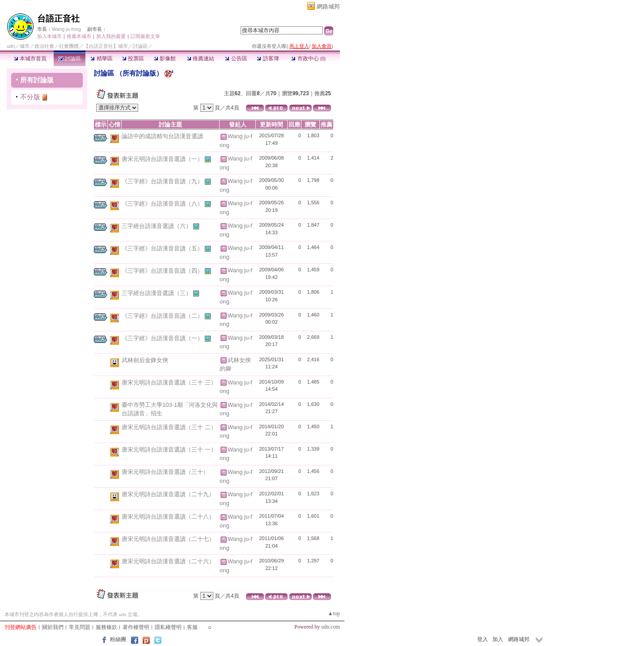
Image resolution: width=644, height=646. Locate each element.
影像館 (165, 59)
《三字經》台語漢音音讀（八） (163, 204)
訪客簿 (268, 59)
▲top (334, 613)
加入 (498, 639)
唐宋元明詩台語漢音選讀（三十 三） (169, 382)
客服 (192, 627)
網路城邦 (328, 6)
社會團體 (69, 46)
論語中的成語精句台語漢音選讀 (162, 136)
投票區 (133, 59)
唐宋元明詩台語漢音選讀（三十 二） (169, 427)
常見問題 (80, 627)
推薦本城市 (79, 36)
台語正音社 (58, 19)
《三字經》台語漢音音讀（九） (163, 181)
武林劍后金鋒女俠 (145, 360)
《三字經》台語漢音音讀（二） (163, 315)
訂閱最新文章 (145, 36)
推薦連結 (201, 59)
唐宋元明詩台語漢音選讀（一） (163, 159)
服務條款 (106, 627)
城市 (25, 46)
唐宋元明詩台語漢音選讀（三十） (165, 472)
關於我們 (53, 627)
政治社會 (44, 46)
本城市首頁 (30, 59)
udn (11, 46)
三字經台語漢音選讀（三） (157, 293)
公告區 (236, 59)
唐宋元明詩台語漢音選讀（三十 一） (169, 450)
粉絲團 (118, 639)
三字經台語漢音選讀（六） (157, 226)
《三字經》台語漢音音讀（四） (163, 271)
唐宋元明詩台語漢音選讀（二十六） (168, 561)
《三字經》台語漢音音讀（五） (163, 248)
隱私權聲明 (168, 627)
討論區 (70, 59)
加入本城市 (49, 36)
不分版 (30, 97)
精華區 (101, 59)
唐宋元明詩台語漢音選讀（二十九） (168, 494)
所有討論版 (37, 80)
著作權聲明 (136, 627)
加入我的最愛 (111, 36)
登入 (483, 639)
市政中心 (308, 59)
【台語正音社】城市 (106, 46)
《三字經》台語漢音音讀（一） (163, 338)
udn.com (330, 627)
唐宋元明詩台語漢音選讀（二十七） (168, 539)
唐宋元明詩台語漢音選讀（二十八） (168, 517)
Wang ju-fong (66, 29)
